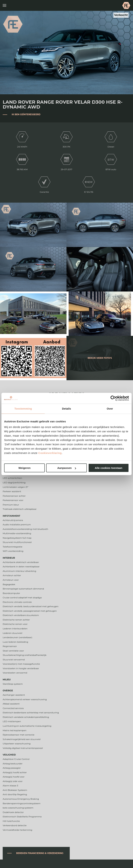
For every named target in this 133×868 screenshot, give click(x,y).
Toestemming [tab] (23, 409)
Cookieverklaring (50, 453)
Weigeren (25, 468)
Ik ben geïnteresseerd (26, 114)
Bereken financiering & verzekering (40, 853)
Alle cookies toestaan (108, 468)
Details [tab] (66, 409)
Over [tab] (110, 409)
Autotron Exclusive (126, 5)
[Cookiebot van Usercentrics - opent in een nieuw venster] (113, 398)
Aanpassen (67, 468)
